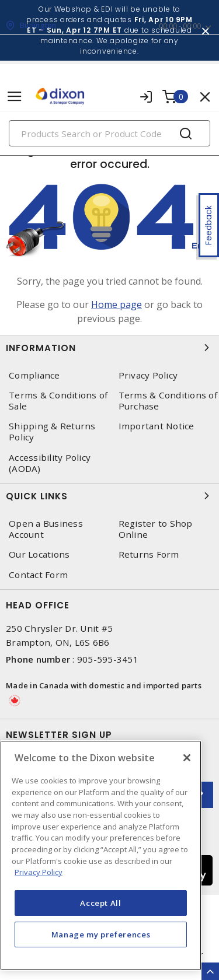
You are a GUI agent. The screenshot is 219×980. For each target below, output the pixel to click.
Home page (117, 304)
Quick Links (109, 496)
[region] (101, 855)
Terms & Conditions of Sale (58, 401)
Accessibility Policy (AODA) (50, 463)
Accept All (101, 903)
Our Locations (39, 554)
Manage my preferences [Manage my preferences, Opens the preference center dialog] (101, 935)
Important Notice (157, 426)
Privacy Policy (148, 375)
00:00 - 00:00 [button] (180, 26)
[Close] (187, 758)
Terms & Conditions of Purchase (168, 401)
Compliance (34, 375)
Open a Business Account (46, 529)
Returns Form (149, 554)
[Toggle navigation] (15, 97)
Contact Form (38, 575)
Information (109, 348)
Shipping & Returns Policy (52, 432)
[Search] (109, 133)
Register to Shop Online (156, 529)
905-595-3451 (108, 659)
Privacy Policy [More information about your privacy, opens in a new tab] (39, 872)
